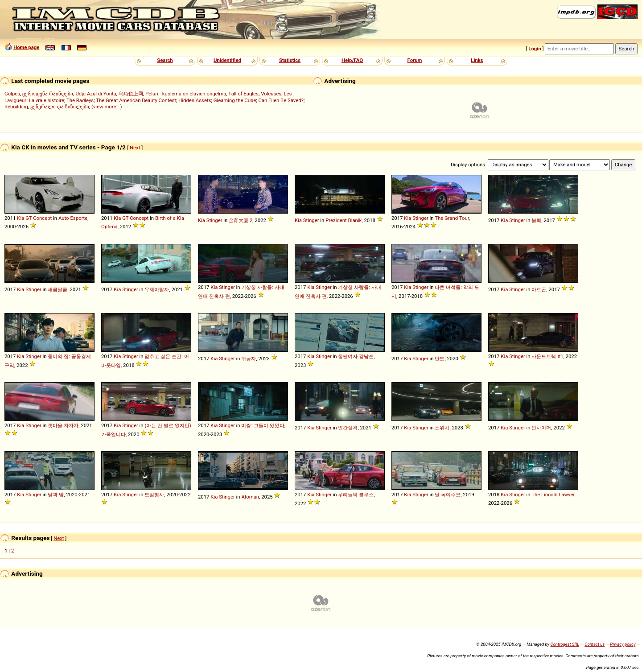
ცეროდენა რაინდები (48, 94)
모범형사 (154, 495)
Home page (26, 47)
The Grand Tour (452, 218)
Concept (42, 218)
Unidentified (227, 60)
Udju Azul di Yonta (96, 94)
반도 (440, 359)
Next (135, 148)
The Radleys (80, 100)
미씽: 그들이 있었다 (263, 425)
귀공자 (249, 359)
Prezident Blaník (344, 220)
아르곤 (539, 289)
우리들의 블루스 (356, 495)
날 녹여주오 (448, 495)
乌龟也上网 (131, 94)
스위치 (442, 428)
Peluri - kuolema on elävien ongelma (186, 94)
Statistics (290, 60)
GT (29, 218)
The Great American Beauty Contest (136, 100)
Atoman (250, 497)
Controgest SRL (565, 644)
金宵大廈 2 (241, 220)
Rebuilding (16, 107)
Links (477, 60)
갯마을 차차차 (63, 425)
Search (165, 60)
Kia (21, 218)
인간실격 (348, 428)
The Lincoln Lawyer (553, 495)
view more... (107, 107)
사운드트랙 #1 (547, 356)
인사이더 (541, 428)
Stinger (214, 220)
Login (535, 49)
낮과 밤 (56, 495)
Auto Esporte (73, 218)
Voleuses (271, 94)
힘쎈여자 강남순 (356, 356)
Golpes (12, 94)
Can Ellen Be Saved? (281, 100)
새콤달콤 (58, 289)
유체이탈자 (157, 289)
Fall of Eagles (244, 94)
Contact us (595, 644)
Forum (415, 60)
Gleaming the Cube (235, 100)
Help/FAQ (352, 60)
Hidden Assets (195, 100)
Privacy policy (623, 644)
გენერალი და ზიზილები (60, 107)
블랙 (536, 220)
